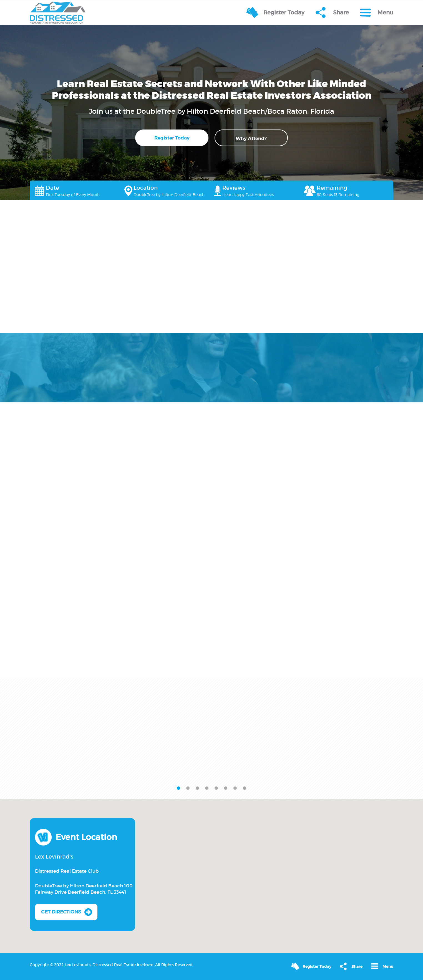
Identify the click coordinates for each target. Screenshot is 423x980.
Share (341, 12)
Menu (385, 12)
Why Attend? (251, 138)
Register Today (284, 12)
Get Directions (61, 912)
